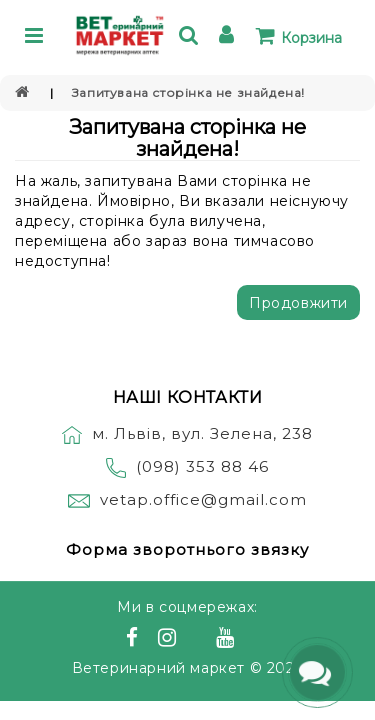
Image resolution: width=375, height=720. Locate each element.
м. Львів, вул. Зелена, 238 (187, 433)
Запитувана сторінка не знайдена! (188, 92)
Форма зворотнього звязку (187, 549)
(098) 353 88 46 (202, 466)
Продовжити (298, 303)
